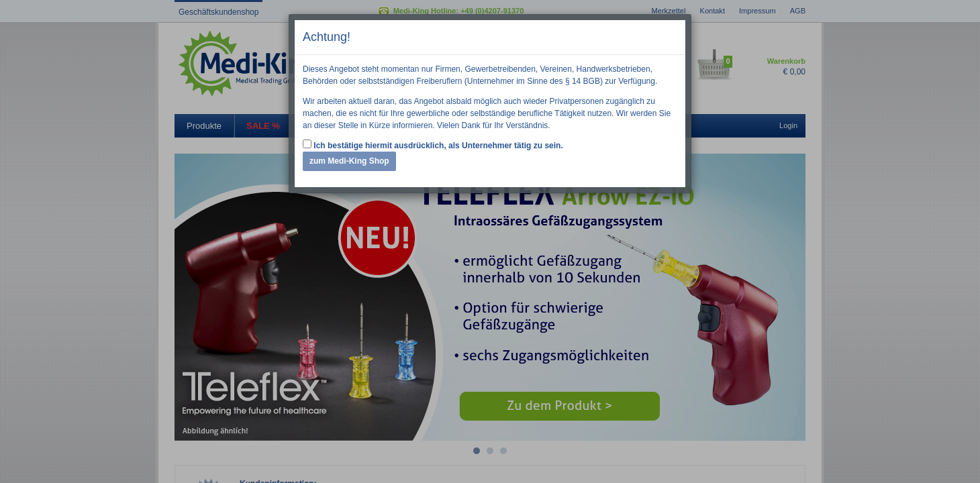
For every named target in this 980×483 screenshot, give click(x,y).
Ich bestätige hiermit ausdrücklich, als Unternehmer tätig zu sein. (433, 145)
